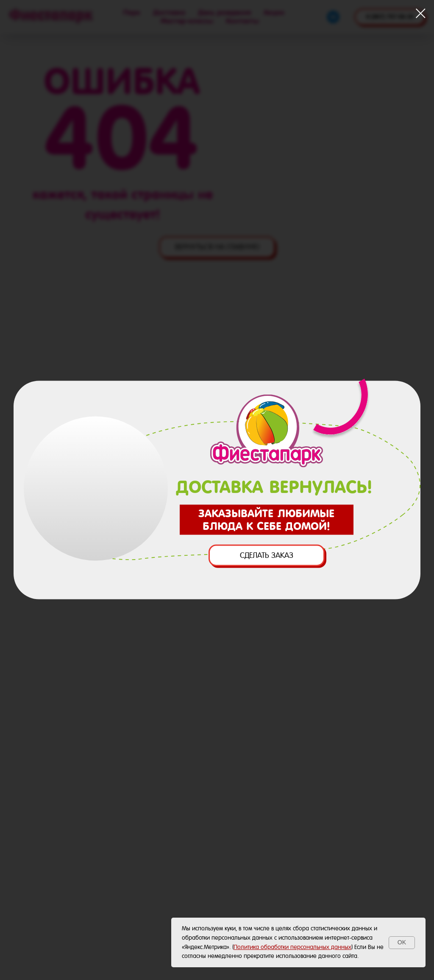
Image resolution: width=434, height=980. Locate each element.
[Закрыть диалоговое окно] (421, 13)
